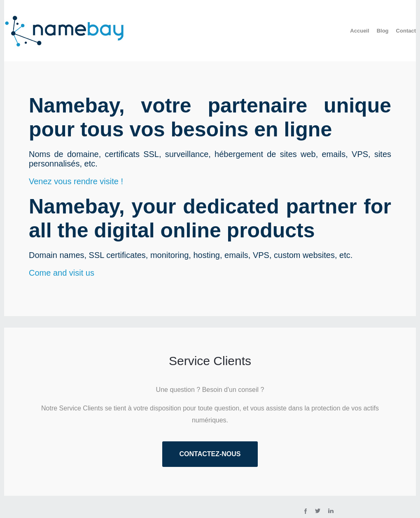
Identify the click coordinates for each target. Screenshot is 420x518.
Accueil (359, 31)
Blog (383, 31)
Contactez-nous (210, 454)
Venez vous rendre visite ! (76, 181)
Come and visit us (62, 273)
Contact (406, 31)
